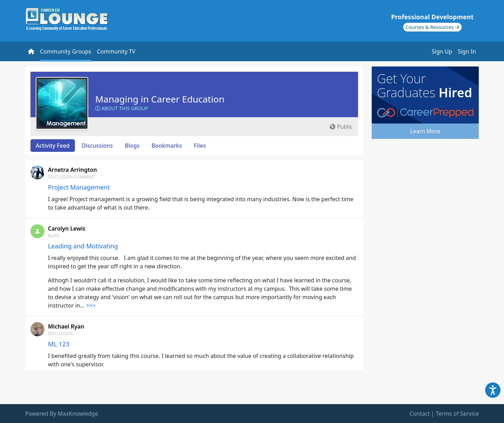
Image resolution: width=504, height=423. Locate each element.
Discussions (97, 146)
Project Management (79, 187)
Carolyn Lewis (67, 228)
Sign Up (442, 51)
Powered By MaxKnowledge (62, 414)
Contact (420, 414)
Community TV (116, 51)
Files (200, 146)
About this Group (122, 108)
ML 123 (59, 344)
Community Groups (66, 51)
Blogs (132, 146)
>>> (91, 305)
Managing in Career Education (160, 99)
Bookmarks (167, 146)
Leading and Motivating (83, 246)
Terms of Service (457, 414)
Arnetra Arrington (72, 170)
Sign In (467, 51)
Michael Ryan (66, 326)
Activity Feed (53, 146)
